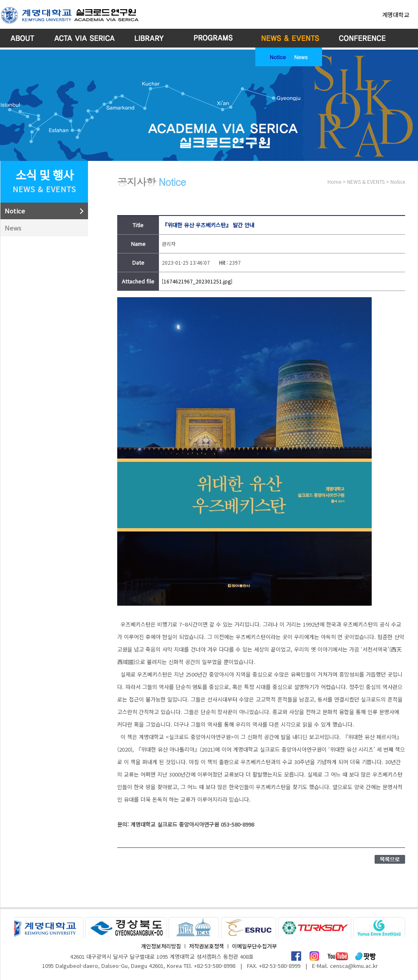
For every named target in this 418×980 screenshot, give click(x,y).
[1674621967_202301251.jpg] (197, 281)
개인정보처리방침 (161, 946)
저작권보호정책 (206, 946)
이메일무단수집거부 (254, 946)
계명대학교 (396, 15)
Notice (278, 56)
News (301, 56)
